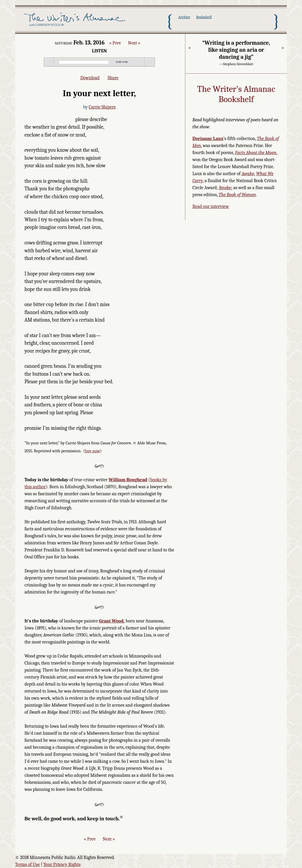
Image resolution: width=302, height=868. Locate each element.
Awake (248, 174)
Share (113, 78)
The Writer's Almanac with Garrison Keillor (76, 21)
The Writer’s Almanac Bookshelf (236, 94)
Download (90, 78)
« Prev (115, 43)
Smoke (225, 188)
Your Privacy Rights (62, 864)
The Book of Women (237, 195)
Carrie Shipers (102, 107)
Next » (134, 43)
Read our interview (211, 206)
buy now (93, 451)
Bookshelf (204, 17)
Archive (184, 17)
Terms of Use (28, 864)
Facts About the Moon (256, 153)
